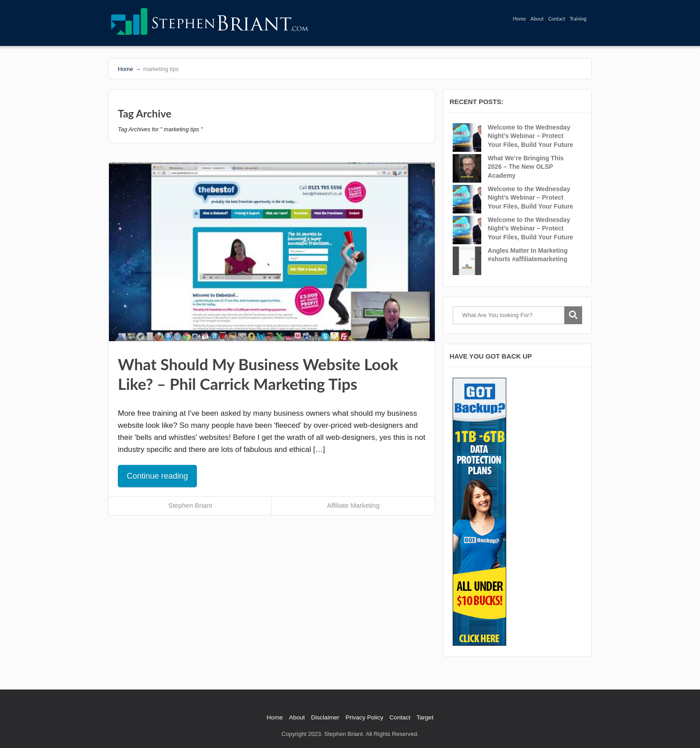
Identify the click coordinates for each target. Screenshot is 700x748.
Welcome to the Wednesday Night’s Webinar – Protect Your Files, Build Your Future (531, 136)
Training (578, 19)
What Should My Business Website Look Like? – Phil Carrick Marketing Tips (258, 374)
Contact (557, 19)
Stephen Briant (190, 506)
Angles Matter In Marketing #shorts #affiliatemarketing (528, 255)
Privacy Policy (365, 717)
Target (425, 717)
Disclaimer (325, 717)
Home (519, 19)
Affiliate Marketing (354, 506)
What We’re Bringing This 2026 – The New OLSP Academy (526, 167)
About (537, 19)
